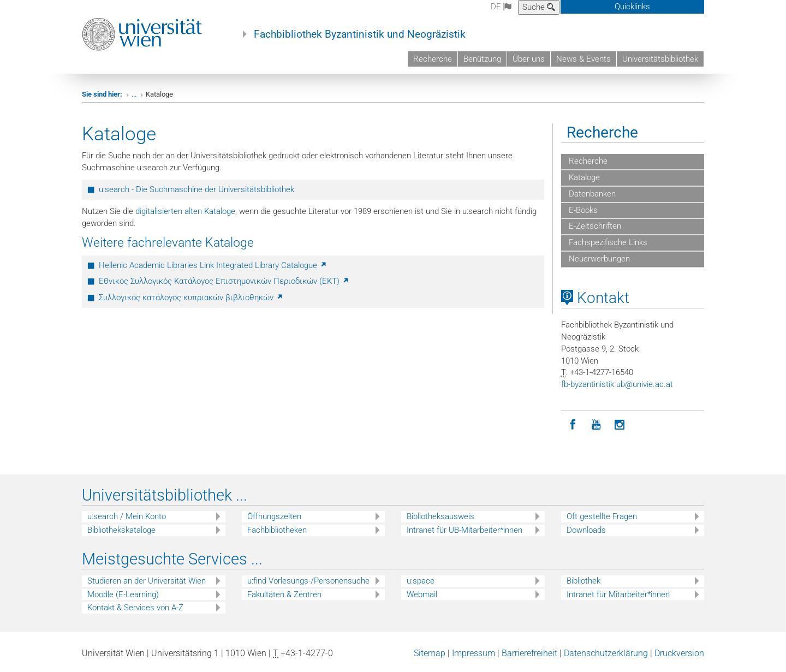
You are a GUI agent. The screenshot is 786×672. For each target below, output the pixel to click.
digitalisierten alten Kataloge (185, 211)
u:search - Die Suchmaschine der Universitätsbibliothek (196, 189)
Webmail (422, 594)
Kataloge (583, 177)
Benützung (482, 59)
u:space (421, 581)
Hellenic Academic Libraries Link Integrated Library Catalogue (213, 265)
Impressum (474, 653)
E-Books (582, 210)
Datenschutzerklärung (606, 653)
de (501, 7)
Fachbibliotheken (277, 530)
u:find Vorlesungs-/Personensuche (308, 581)
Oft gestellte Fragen (602, 516)
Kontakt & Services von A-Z (135, 608)
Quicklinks (632, 7)
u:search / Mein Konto (127, 516)
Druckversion (679, 653)
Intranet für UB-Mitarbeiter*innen (465, 530)
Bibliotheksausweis (440, 516)
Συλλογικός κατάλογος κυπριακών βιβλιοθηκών (191, 298)
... (134, 94)
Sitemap (430, 653)
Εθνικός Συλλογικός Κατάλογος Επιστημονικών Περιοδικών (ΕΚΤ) (224, 281)
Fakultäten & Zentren (284, 594)
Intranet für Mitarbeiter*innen (618, 594)
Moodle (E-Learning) (123, 594)
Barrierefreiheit (529, 653)
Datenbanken (591, 194)
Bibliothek (583, 581)
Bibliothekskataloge (121, 530)
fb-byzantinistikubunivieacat (617, 384)
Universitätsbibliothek (660, 59)
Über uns (529, 59)
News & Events (583, 59)
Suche (539, 7)
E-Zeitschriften (594, 226)
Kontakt (595, 298)
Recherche (433, 59)
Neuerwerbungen (598, 259)
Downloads (586, 530)
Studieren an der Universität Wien (147, 581)
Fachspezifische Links (607, 242)
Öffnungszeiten (274, 516)
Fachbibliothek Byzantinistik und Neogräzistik (360, 34)
